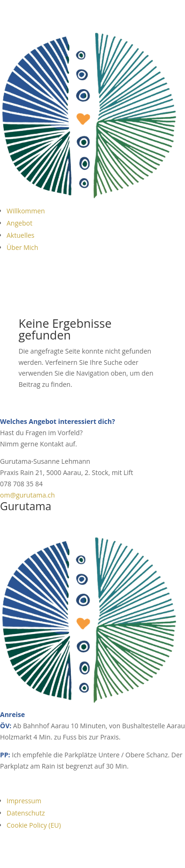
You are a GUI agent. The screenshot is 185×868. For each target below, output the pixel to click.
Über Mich (22, 247)
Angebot (19, 223)
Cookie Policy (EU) (34, 825)
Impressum (24, 801)
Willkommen (26, 211)
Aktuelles (20, 235)
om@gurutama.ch (27, 495)
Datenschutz (26, 813)
